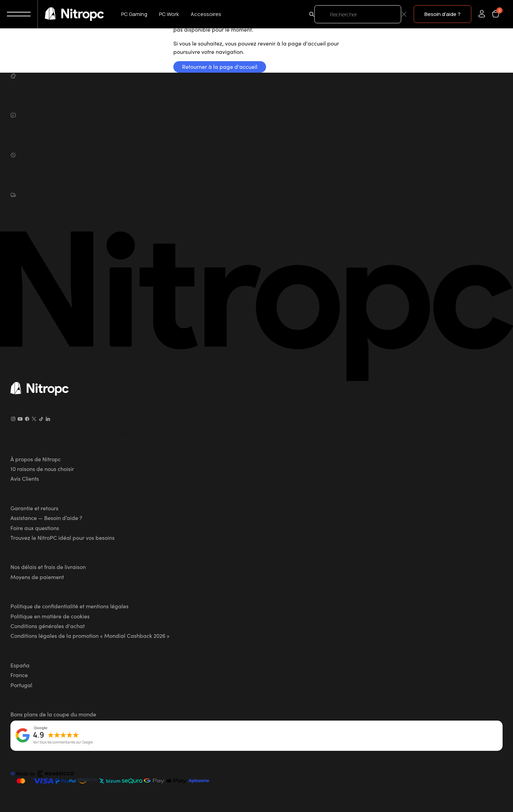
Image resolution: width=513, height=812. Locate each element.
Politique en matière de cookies (50, 616)
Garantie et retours (34, 508)
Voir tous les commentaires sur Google (63, 742)
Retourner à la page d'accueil (220, 66)
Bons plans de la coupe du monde (53, 714)
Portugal (21, 685)
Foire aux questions (35, 528)
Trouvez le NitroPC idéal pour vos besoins (63, 537)
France (19, 675)
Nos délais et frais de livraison (48, 567)
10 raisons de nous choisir (42, 469)
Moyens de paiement (37, 577)
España (20, 665)
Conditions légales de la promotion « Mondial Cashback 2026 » (90, 635)
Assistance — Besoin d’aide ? (46, 518)
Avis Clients (25, 478)
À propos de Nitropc (36, 459)
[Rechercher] (358, 14)
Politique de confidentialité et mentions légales (69, 606)
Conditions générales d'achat (48, 626)
